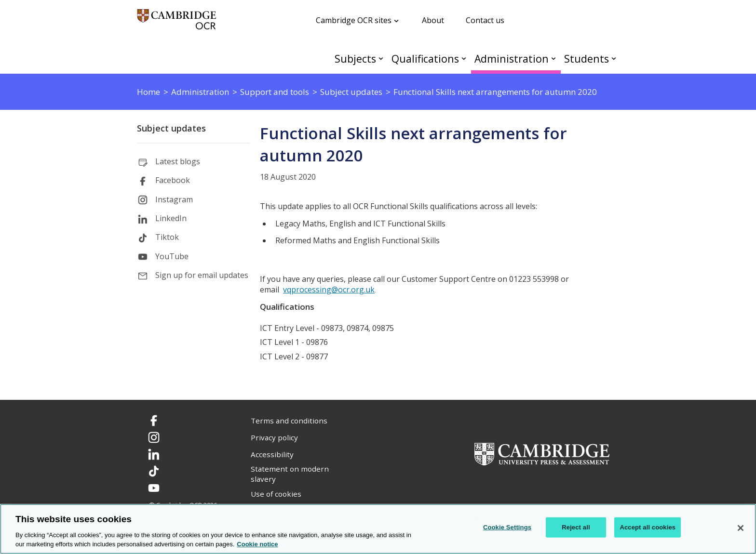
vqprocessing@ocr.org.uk (329, 290)
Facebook (173, 180)
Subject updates (171, 128)
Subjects (355, 59)
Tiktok (167, 237)
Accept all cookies (648, 527)
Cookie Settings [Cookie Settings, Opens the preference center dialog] (507, 527)
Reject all (576, 527)
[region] (378, 529)
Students (587, 59)
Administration (512, 59)
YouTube (172, 256)
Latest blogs (178, 161)
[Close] (741, 528)
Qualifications (425, 59)
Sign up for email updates (202, 275)
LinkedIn (171, 218)
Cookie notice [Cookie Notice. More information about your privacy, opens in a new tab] (257, 544)
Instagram (174, 199)
